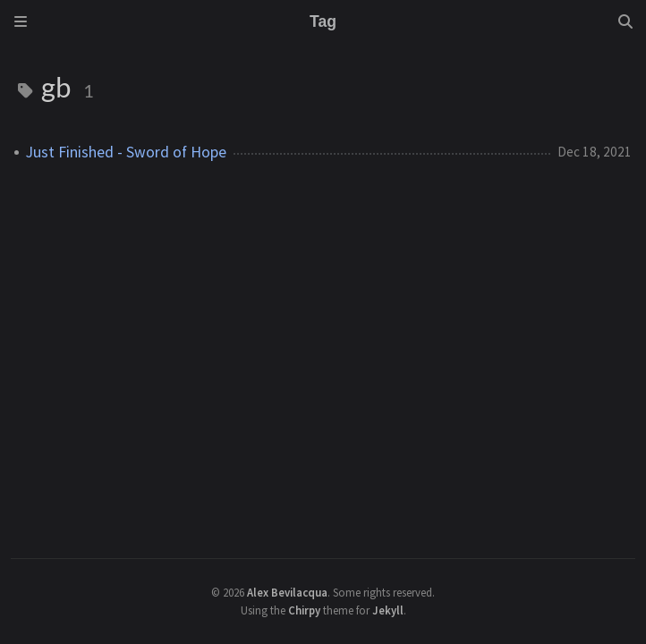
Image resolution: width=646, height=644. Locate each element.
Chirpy (304, 610)
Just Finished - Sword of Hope (126, 152)
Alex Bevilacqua (287, 592)
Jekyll (388, 610)
